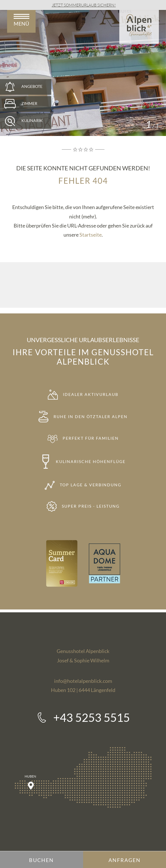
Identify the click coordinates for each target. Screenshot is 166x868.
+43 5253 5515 (92, 718)
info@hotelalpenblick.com (83, 681)
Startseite (91, 235)
